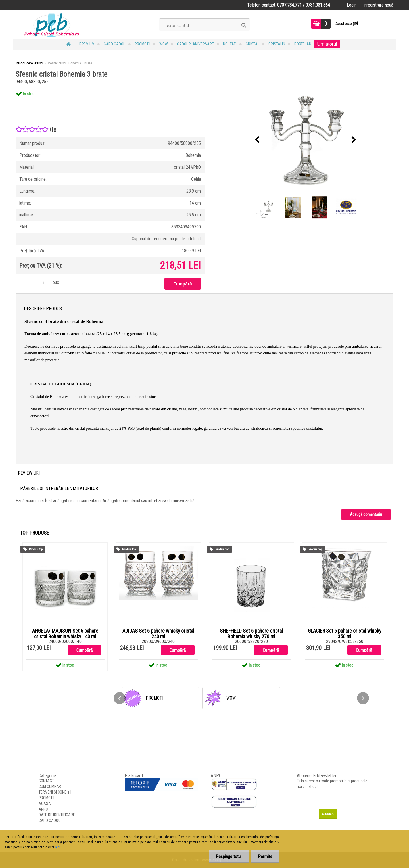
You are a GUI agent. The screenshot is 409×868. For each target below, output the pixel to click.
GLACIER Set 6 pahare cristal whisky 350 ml (345, 634)
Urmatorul (327, 44)
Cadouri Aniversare (195, 44)
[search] (244, 25)
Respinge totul (229, 856)
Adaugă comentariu (366, 514)
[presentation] (257, 140)
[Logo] (52, 24)
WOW (164, 44)
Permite (265, 856)
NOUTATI (230, 44)
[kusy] (34, 283)
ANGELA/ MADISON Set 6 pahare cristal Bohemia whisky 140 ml (65, 634)
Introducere (24, 63)
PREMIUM (87, 44)
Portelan (303, 44)
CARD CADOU (115, 44)
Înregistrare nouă (378, 5)
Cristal (253, 44)
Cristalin (277, 44)
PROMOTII (142, 44)
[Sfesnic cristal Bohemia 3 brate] (306, 140)
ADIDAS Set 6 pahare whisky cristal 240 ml (158, 634)
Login (352, 5)
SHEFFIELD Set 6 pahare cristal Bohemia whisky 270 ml (251, 634)
